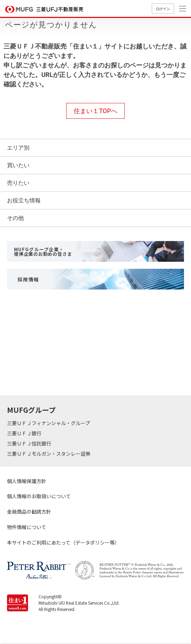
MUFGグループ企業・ (43, 252)
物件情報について (27, 527)
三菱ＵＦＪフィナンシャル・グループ (49, 423)
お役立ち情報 (24, 200)
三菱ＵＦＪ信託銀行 (30, 443)
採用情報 (28, 279)
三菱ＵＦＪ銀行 (25, 433)
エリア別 (18, 148)
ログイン (163, 9)
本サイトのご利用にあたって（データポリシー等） (63, 542)
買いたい (18, 165)
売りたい (18, 183)
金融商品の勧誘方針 (29, 512)
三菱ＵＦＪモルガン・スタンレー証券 (49, 454)
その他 (15, 218)
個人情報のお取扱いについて (39, 496)
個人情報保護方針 (27, 481)
